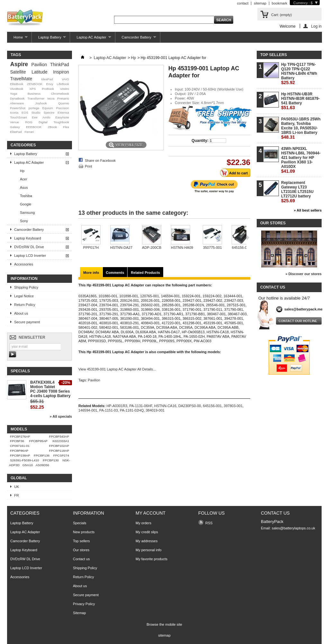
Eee (35, 117)
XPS (32, 89)
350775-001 (213, 248)
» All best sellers (308, 210)
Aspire (19, 64)
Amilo (46, 117)
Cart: (281, 15)
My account (151, 513)
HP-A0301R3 (117, 406)
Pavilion (39, 65)
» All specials (61, 416)
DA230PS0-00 (190, 406)
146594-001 (88, 410)
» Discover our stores (304, 274)
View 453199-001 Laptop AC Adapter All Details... (117, 369)
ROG (29, 122)
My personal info (149, 550)
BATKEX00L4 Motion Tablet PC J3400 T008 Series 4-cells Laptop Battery (50, 389)
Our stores (273, 223)
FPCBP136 (42, 455)
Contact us (81, 559)
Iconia (14, 113)
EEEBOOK (34, 127)
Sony (24, 221)
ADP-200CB (152, 248)
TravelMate (21, 79)
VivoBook (17, 89)
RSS (209, 523)
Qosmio (64, 103)
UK (17, 487)
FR (17, 495)
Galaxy (15, 127)
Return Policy (25, 305)
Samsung (27, 213)
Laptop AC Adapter (90, 39)
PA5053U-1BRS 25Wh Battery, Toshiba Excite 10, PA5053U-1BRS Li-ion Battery (301, 128)
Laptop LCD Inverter (30, 256)
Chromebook (60, 94)
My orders (143, 523)
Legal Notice (24, 296)
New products (84, 532)
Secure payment (27, 322)
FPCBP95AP (38, 441)
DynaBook (17, 98)
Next (248, 238)
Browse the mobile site (164, 624)
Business (34, 94)
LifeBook (63, 84)
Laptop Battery (49, 39)
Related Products (145, 273)
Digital (43, 122)
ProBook (48, 89)
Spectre (49, 113)
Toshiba (26, 196)
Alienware (17, 103)
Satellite (18, 72)
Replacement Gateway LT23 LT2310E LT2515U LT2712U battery (297, 192)
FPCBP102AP (59, 446)
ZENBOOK (35, 84)
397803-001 (233, 406)
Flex (66, 127)
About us (21, 313)
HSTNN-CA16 (165, 406)
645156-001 (241, 248)
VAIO (65, 79)
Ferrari (29, 132)
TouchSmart (18, 117)
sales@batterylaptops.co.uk (293, 528)
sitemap (260, 3)
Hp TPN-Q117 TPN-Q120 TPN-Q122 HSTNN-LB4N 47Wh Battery (299, 74)
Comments (115, 273)
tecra (51, 98)
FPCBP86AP (19, 451)
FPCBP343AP (59, 436)
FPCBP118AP (59, 451)
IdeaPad (47, 79)
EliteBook (17, 84)
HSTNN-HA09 (182, 248)
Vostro (65, 89)
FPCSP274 (61, 455)
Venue (14, 122)
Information (24, 279)
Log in (316, 26)
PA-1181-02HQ (132, 410)
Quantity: (200, 141)
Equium (48, 108)
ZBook (53, 127)
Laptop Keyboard (28, 238)
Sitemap (79, 613)
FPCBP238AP (20, 455)
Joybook (41, 103)
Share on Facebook (100, 161)
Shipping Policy (26, 287)
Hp (22, 171)
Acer (24, 179)
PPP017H (91, 248)
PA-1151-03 (109, 410)
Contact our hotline (298, 321)
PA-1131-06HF (141, 406)
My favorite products (151, 559)
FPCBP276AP (20, 436)
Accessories (24, 264)
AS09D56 (42, 465)
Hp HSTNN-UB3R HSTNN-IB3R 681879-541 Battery (300, 101)
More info (91, 273)
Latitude (39, 72)
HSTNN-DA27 (121, 248)
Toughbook (61, 122)
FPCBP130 (51, 460)
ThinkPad (60, 65)
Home (17, 39)
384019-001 (155, 410)
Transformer (36, 98)
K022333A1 (61, 441)
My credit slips (147, 532)
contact (243, 3)
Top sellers (274, 55)
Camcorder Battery (136, 39)
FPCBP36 (17, 441)
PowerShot (18, 108)
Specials (20, 371)
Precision (62, 108)
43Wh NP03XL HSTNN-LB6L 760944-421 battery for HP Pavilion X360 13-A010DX (301, 160)
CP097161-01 (20, 446)
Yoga (13, 94)
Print (89, 166)
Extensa (63, 113)
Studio (36, 113)
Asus (24, 187)
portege (34, 108)
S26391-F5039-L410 (25, 460)
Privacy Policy (84, 604)
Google (26, 204)
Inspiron (61, 72)
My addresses (147, 541)
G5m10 (28, 465)
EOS (25, 113)
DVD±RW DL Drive (29, 247)
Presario (63, 98)
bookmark (280, 3)
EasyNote (62, 117)
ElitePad (16, 132)
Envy (49, 84)
